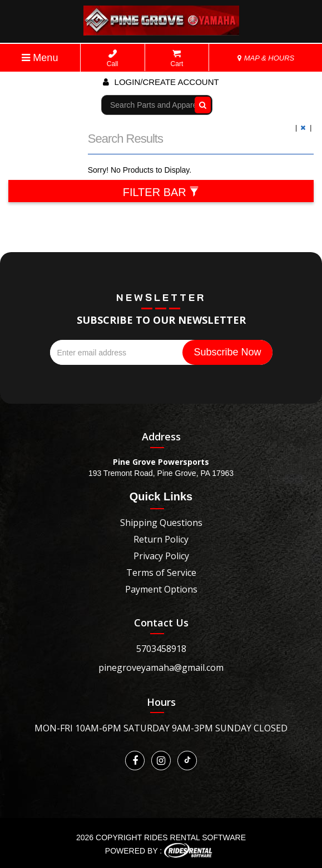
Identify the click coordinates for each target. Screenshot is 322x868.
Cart (177, 59)
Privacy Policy (161, 556)
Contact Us (161, 623)
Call (113, 59)
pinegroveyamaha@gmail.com (161, 668)
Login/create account (161, 82)
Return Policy (161, 539)
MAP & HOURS (266, 58)
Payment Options (161, 589)
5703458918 (161, 649)
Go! (200, 105)
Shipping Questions (161, 523)
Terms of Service (161, 573)
